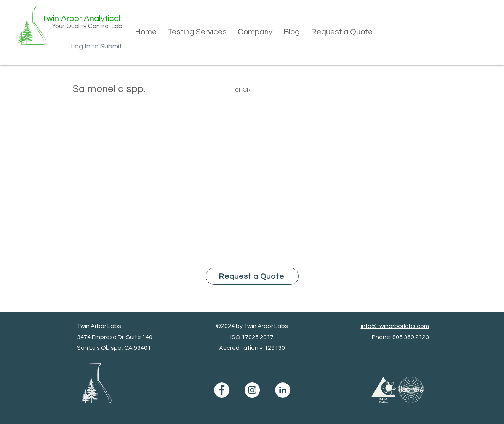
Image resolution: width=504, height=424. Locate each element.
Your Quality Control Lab (87, 26)
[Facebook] (222, 390)
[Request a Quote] (252, 276)
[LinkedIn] (283, 390)
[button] (197, 32)
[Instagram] (252, 390)
